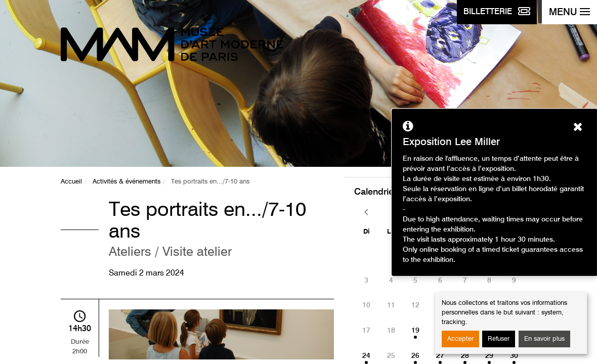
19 (415, 331)
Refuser (499, 339)
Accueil (71, 182)
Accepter (460, 339)
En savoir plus (544, 339)
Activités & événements (126, 182)
